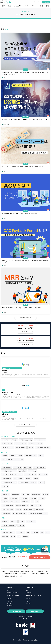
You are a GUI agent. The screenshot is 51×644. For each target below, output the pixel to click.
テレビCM (42, 498)
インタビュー (21, 533)
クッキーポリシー (30, 601)
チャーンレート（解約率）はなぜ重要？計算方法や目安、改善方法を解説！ (23, 167)
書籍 (28, 533)
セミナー (34, 6)
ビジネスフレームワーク (8, 533)
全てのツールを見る (27, 425)
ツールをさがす (30, 587)
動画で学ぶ (29, 590)
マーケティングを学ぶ (12, 593)
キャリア (22, 521)
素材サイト (5, 486)
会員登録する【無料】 (40, 557)
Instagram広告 (36, 494)
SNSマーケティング (40, 440)
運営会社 (9, 603)
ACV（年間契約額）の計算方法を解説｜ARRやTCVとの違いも (20, 214)
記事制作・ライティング (22, 506)
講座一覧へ (28, 332)
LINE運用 (45, 494)
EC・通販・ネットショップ (9, 483)
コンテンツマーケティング (35, 444)
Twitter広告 (26, 494)
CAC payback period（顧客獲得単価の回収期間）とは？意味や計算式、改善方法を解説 (25, 262)
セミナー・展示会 (28, 510)
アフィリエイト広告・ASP (43, 448)
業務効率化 (5, 521)
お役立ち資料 (18, 6)
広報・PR (31, 448)
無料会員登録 (16, 611)
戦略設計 (5, 455)
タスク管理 (21, 525)
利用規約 (28, 599)
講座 (48, 6)
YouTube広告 (24, 498)
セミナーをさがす (11, 590)
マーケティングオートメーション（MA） (12, 475)
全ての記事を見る (28, 318)
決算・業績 (35, 533)
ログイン (39, 2)
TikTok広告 (33, 498)
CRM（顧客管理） (7, 479)
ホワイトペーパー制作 (8, 510)
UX (37, 502)
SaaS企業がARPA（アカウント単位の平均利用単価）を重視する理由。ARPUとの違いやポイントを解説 (25, 74)
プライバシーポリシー (12, 601)
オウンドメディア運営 (8, 506)
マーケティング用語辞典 (13, 595)
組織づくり (14, 521)
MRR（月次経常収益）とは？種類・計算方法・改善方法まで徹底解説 (22, 308)
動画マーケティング (7, 444)
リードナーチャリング (30, 455)
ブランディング (31, 521)
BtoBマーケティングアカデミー (34, 595)
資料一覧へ (28, 344)
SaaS (25, 70)
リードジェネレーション (16, 455)
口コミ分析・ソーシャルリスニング (27, 483)
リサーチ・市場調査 (21, 448)
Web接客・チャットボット (9, 471)
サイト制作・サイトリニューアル (11, 502)
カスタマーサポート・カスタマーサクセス (13, 459)
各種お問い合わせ (11, 599)
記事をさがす (10, 587)
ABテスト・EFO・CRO (40, 467)
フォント (41, 483)
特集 (9, 6)
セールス (41, 455)
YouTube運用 (14, 498)
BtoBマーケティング (8, 448)
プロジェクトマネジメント (9, 525)
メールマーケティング (21, 444)
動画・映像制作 (22, 471)
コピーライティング (36, 506)
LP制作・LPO (27, 467)
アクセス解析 (33, 471)
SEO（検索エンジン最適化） (9, 440)
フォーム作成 (18, 467)
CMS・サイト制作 (7, 467)
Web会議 (28, 479)
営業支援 (36, 479)
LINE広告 (5, 498)
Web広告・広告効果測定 (26, 440)
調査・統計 (25, 117)
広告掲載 (28, 603)
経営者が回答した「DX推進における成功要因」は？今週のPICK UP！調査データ (25, 120)
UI (32, 502)
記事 (3, 6)
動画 (42, 6)
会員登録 (46, 2)
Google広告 (6, 494)
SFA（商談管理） (19, 479)
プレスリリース (11, 605)
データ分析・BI (43, 475)
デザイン (19, 510)
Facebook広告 (15, 494)
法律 (42, 533)
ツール (27, 6)
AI (19, 537)
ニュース (13, 537)
